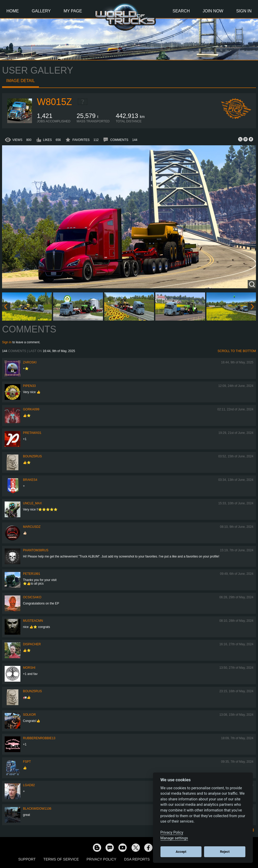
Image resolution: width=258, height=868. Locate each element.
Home (13, 11)
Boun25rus (32, 456)
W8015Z (54, 102)
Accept (181, 852)
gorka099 (31, 409)
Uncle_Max (32, 503)
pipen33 (29, 386)
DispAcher (32, 644)
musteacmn (33, 621)
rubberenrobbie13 (39, 738)
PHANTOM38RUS (36, 550)
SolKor (29, 715)
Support (27, 859)
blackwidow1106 (37, 809)
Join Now (213, 11)
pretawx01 (32, 433)
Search (181, 11)
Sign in (7, 342)
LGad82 (29, 785)
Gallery (41, 11)
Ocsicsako (32, 597)
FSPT (27, 762)
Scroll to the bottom (237, 351)
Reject (225, 852)
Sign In (244, 11)
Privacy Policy (102, 859)
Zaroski (30, 362)
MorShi (29, 668)
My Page (73, 11)
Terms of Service (61, 859)
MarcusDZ (32, 527)
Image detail (21, 81)
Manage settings (174, 838)
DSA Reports (137, 859)
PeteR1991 (32, 574)
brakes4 (30, 480)
